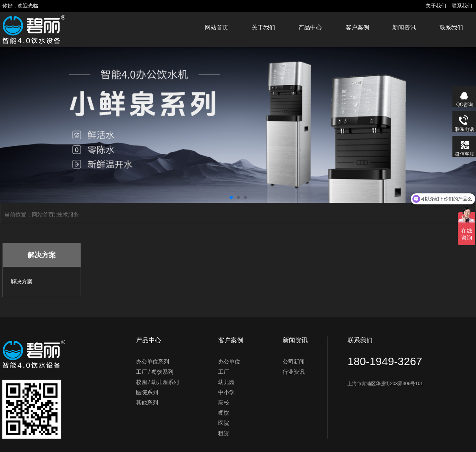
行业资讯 (294, 372)
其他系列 (147, 402)
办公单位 (229, 362)
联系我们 (462, 6)
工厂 (224, 372)
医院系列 (147, 392)
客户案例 (357, 27)
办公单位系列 (153, 362)
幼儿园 (226, 382)
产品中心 (310, 27)
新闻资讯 (404, 27)
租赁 (224, 433)
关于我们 (436, 6)
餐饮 (224, 413)
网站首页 (217, 27)
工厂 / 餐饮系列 (155, 372)
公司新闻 (294, 362)
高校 (224, 402)
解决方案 (22, 281)
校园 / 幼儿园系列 (158, 382)
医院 (224, 423)
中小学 (226, 392)
